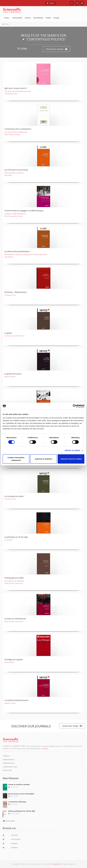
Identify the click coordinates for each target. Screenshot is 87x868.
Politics (48, 18)
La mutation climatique (17, 802)
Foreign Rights (9, 760)
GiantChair (57, 864)
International (38, 18)
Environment (17, 18)
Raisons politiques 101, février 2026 (22, 811)
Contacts (7, 756)
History (28, 18)
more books (9, 821)
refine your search (56, 49)
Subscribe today (72, 726)
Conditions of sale (10, 767)
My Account (7, 770)
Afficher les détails (72, 450)
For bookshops (9, 763)
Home (6, 18)
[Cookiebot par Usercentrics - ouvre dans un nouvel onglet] (74, 406)
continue (45, 749)
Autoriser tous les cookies (71, 459)
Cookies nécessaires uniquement (16, 459)
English (51, 3)
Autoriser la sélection (44, 459)
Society (56, 18)
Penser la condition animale (19, 784)
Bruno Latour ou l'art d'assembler (21, 794)
